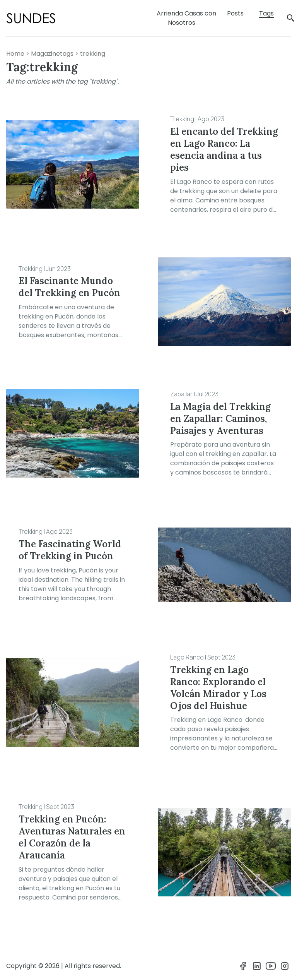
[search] (291, 18)
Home (15, 54)
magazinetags (52, 54)
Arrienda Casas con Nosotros (186, 18)
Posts (235, 13)
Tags (266, 13)
